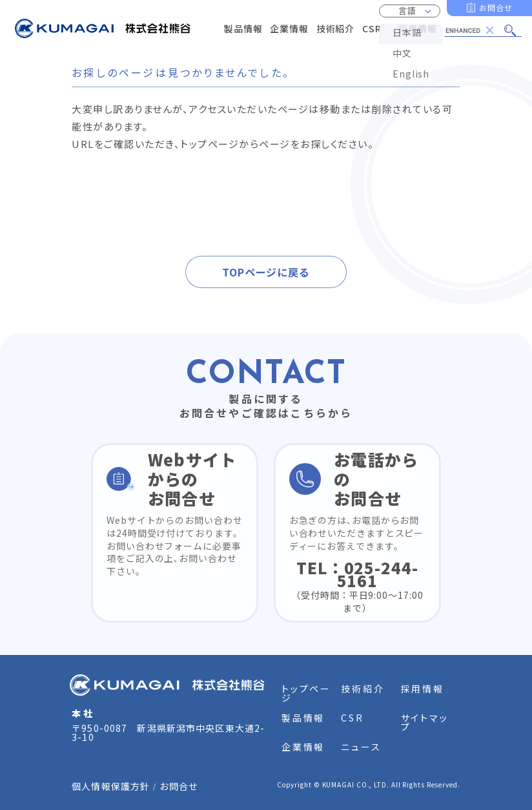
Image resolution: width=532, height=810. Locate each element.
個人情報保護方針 (111, 786)
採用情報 (423, 689)
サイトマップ (425, 722)
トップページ (306, 693)
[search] (472, 30)
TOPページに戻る (266, 272)
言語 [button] (407, 11)
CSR (352, 718)
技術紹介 (363, 689)
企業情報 (303, 747)
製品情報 (303, 718)
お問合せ (496, 7)
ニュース (361, 747)
